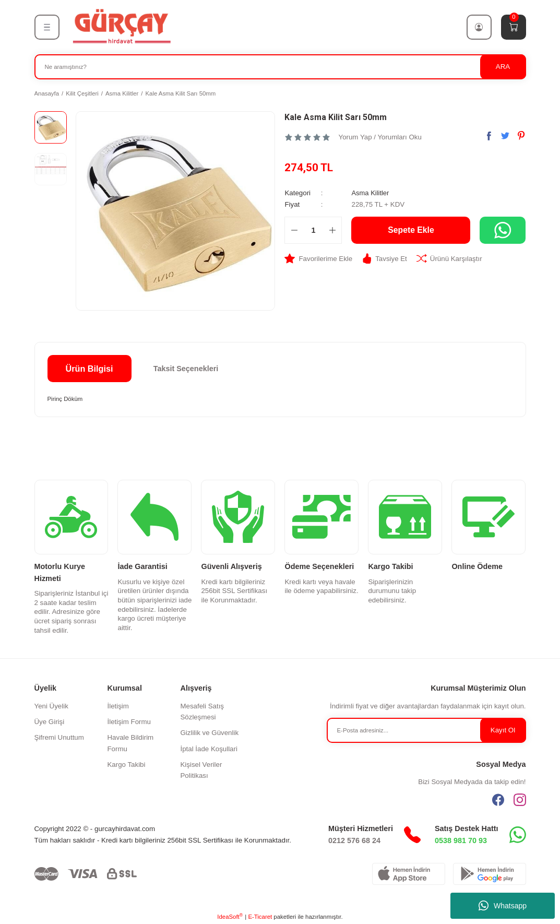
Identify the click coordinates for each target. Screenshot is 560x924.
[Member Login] (479, 27)
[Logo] (121, 27)
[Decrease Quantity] (294, 230)
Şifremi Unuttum (59, 737)
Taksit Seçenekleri (186, 369)
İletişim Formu (129, 722)
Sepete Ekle (411, 230)
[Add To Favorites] (318, 258)
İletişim (118, 706)
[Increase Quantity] (332, 230)
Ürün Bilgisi (90, 369)
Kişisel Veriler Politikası (201, 770)
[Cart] (514, 27)
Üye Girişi (50, 722)
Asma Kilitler (371, 193)
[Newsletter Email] (426, 730)
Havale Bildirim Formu (131, 743)
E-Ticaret (260, 917)
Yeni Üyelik (51, 706)
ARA (503, 67)
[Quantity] (313, 230)
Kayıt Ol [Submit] (503, 730)
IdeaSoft (230, 916)
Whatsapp (503, 906)
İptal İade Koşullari (209, 749)
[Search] (280, 67)
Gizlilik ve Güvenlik (210, 733)
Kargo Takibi (127, 765)
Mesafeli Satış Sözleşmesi (202, 712)
